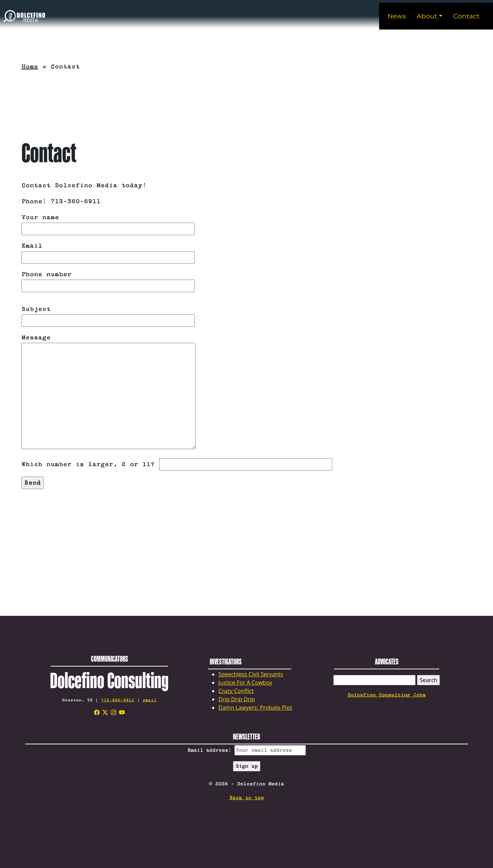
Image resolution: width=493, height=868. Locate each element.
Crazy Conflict (236, 691)
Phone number (108, 280)
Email (108, 252)
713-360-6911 (118, 700)
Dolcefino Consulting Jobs (387, 695)
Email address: (247, 750)
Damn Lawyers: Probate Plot (255, 708)
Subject (108, 315)
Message (108, 392)
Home (30, 67)
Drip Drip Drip (237, 699)
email (150, 700)
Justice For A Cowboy (245, 683)
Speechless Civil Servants (251, 674)
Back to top (247, 798)
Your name (108, 223)
